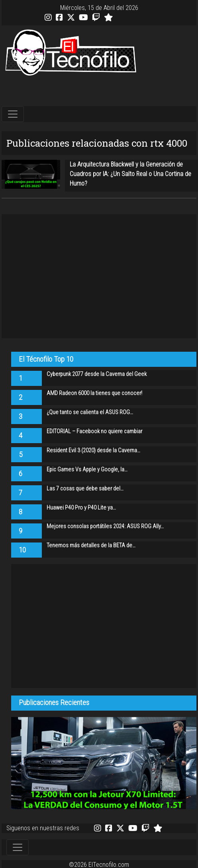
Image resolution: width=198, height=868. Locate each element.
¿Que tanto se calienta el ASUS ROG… (90, 412)
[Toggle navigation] (13, 114)
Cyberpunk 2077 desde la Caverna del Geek (97, 374)
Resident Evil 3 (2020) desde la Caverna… (93, 450)
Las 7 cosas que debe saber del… (85, 489)
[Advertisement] (99, 91)
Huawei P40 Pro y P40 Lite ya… (81, 508)
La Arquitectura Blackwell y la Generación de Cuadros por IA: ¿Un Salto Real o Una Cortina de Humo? (130, 174)
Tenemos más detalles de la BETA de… (91, 545)
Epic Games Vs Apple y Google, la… (87, 470)
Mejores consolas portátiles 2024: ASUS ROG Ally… (105, 526)
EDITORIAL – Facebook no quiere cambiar (94, 431)
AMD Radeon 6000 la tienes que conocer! (94, 393)
